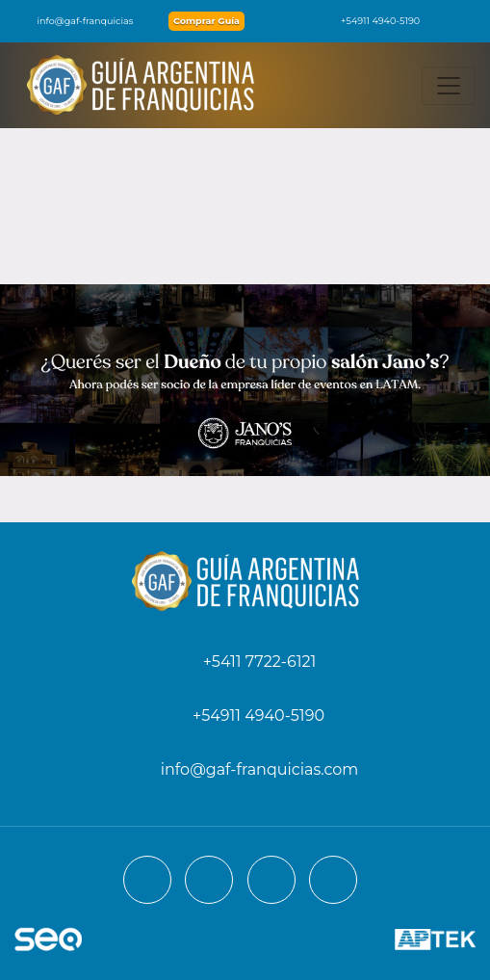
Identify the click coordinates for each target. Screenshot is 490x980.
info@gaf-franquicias (74, 21)
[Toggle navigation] (449, 86)
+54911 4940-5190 (371, 21)
